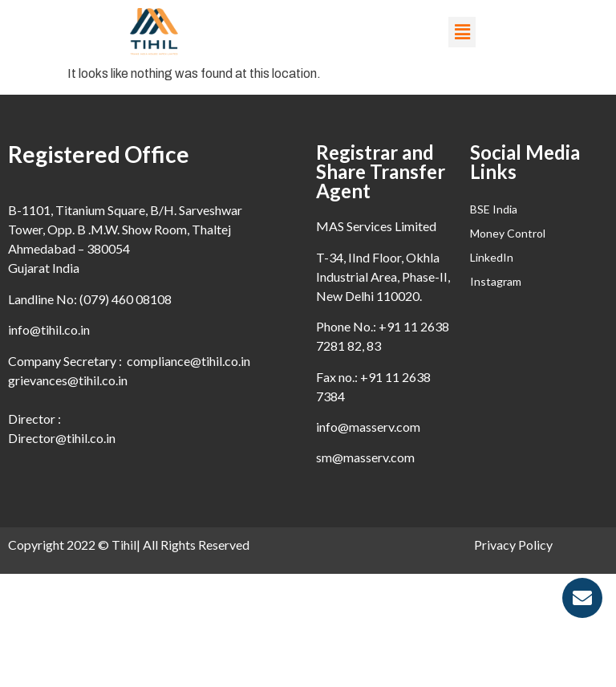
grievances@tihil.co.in (68, 380)
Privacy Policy (513, 545)
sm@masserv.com (365, 457)
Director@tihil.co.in (62, 438)
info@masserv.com (368, 427)
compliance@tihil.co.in (188, 361)
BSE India (494, 209)
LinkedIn (492, 257)
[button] (462, 32)
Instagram (496, 281)
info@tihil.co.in (49, 329)
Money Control (508, 233)
